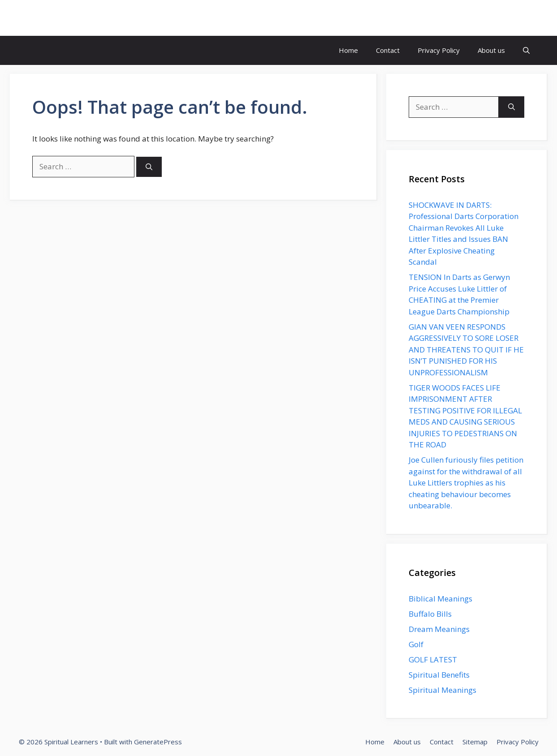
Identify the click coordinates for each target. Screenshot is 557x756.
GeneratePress (158, 742)
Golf (416, 644)
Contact (388, 50)
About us (491, 50)
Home (348, 50)
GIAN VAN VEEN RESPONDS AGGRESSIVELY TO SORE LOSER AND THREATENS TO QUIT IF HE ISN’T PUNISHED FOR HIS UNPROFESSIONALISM (466, 350)
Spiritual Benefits (439, 675)
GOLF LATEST (433, 659)
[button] (526, 50)
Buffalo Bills (430, 614)
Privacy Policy (439, 50)
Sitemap (475, 742)
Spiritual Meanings (443, 690)
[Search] (149, 167)
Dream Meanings (439, 629)
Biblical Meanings (440, 599)
